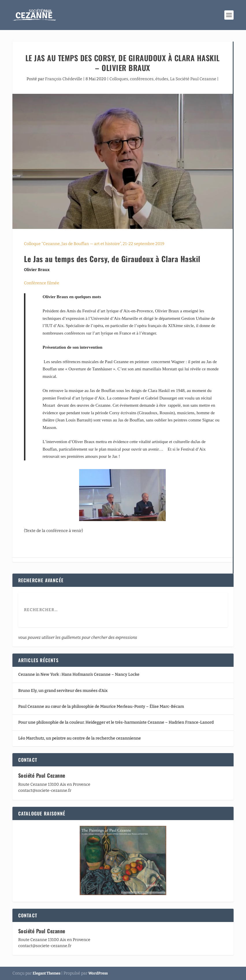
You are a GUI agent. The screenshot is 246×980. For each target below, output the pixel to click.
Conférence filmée (42, 283)
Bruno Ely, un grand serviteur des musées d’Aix (63, 691)
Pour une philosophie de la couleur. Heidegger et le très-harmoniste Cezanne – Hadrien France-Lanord (116, 722)
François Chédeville (64, 79)
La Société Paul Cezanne (193, 79)
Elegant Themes (46, 973)
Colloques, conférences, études (139, 79)
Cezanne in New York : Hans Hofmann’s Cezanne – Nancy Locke (79, 674)
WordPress (98, 973)
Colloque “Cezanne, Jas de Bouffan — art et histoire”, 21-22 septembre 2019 (94, 244)
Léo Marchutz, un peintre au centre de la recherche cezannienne (80, 738)
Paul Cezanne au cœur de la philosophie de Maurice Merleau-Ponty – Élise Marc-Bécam (101, 706)
